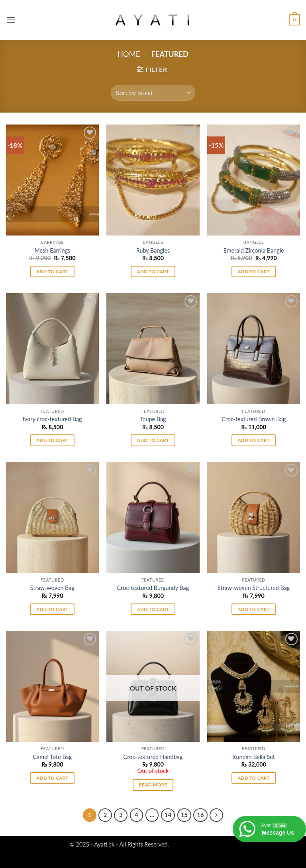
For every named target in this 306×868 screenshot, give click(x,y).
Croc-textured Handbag (153, 757)
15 (184, 815)
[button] (11, 20)
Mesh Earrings (52, 250)
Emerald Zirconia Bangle (254, 250)
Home (129, 54)
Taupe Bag (153, 419)
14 (168, 815)
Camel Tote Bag (52, 757)
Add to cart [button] (52, 271)
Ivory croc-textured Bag (52, 419)
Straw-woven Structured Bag (254, 588)
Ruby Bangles (153, 250)
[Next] (216, 815)
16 (200, 815)
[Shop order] (153, 93)
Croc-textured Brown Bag (254, 419)
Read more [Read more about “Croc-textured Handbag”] (153, 785)
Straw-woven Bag (52, 588)
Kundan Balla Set (254, 757)
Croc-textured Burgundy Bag (153, 588)
